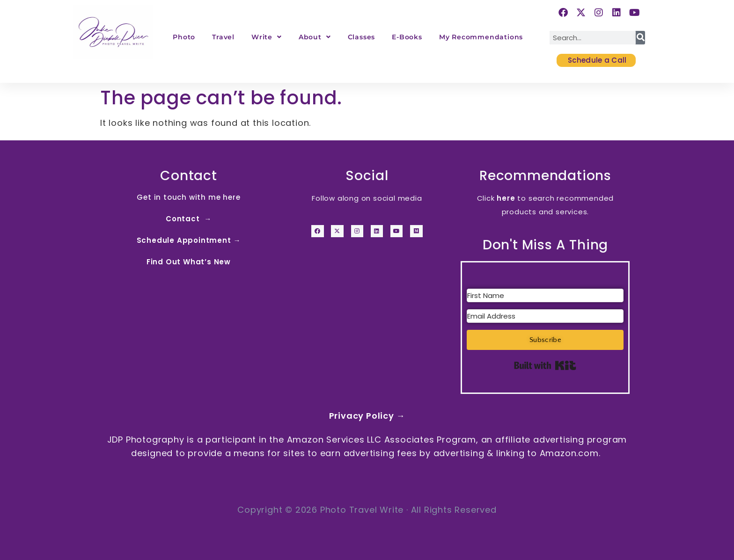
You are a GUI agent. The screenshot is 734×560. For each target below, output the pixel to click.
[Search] (640, 38)
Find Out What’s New (189, 262)
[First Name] (545, 295)
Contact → (189, 219)
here (506, 198)
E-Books (407, 37)
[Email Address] (545, 316)
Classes (362, 37)
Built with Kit (545, 365)
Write (267, 37)
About (315, 37)
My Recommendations (481, 37)
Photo (184, 37)
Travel (223, 37)
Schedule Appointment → (189, 240)
